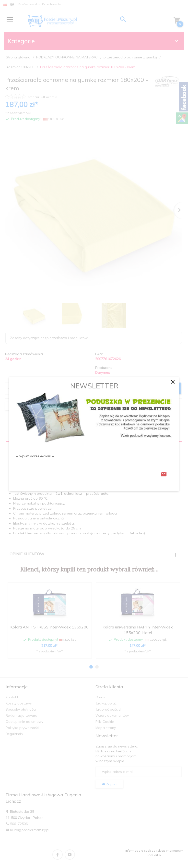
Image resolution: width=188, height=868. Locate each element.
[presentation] (50, 473)
